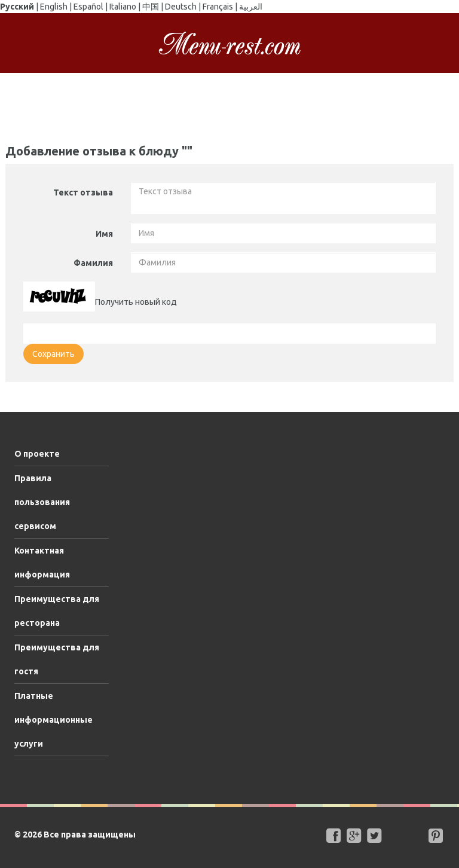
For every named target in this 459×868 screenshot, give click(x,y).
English (54, 7)
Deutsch (181, 7)
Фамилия (93, 263)
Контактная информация (42, 563)
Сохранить (53, 354)
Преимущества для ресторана (57, 611)
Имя (104, 234)
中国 (151, 7)
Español (88, 7)
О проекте (37, 454)
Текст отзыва (83, 192)
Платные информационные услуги (53, 720)
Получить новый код (136, 302)
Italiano (123, 7)
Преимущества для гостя (57, 659)
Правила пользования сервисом (42, 502)
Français (218, 7)
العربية (251, 7)
